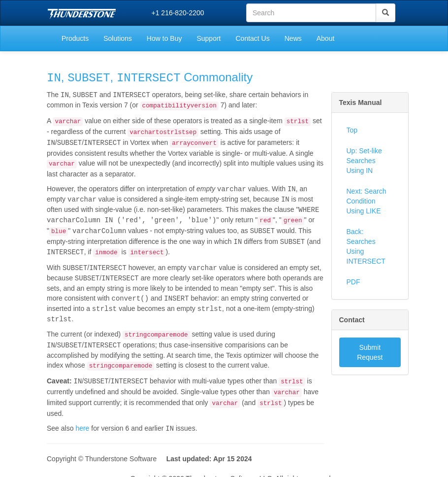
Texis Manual (361, 102)
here (82, 422)
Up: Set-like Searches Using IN (364, 161)
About (326, 38)
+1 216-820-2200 (178, 13)
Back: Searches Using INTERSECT (366, 246)
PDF (353, 282)
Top (352, 130)
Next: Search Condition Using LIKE (367, 201)
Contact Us (252, 38)
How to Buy (164, 38)
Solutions (118, 38)
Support (208, 38)
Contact (352, 320)
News (293, 38)
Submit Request (370, 352)
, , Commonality (150, 78)
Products (75, 38)
